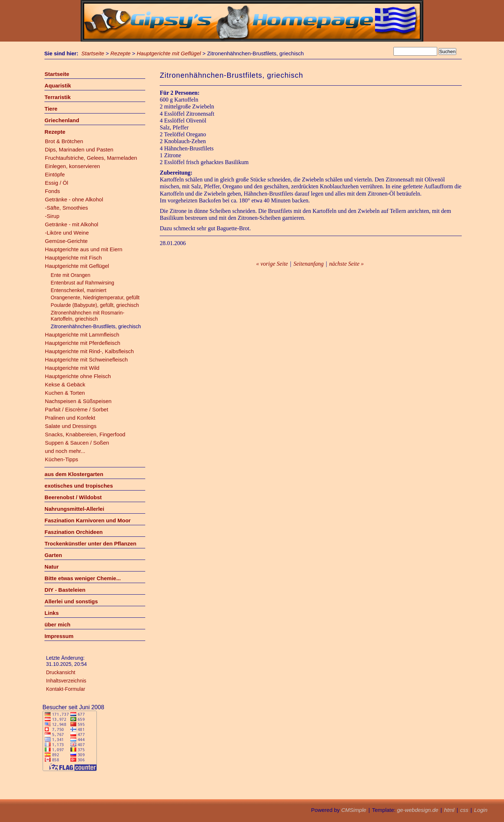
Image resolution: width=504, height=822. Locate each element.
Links (51, 613)
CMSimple (354, 810)
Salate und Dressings (71, 426)
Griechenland (62, 120)
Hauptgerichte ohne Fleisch (78, 376)
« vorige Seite (272, 264)
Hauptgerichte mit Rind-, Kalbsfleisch (89, 351)
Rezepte (121, 53)
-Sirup (52, 216)
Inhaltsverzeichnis (66, 681)
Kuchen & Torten (65, 393)
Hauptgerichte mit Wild (72, 368)
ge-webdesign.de (418, 810)
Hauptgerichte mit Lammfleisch (82, 335)
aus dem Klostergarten (74, 474)
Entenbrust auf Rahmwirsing (82, 283)
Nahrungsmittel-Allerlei (74, 509)
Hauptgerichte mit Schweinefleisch (86, 359)
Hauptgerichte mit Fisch (73, 258)
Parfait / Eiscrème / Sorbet (76, 409)
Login (481, 810)
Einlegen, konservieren (72, 166)
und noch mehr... (65, 451)
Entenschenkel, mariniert (78, 290)
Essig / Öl (56, 183)
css (464, 810)
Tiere (51, 109)
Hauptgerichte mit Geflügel (169, 53)
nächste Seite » (346, 264)
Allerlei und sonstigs (71, 601)
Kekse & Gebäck (65, 384)
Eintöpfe (55, 174)
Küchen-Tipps (61, 459)
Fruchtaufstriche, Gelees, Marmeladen (91, 158)
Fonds (52, 191)
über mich (57, 624)
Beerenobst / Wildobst (73, 497)
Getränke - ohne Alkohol (74, 199)
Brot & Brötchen (64, 141)
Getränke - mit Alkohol (72, 224)
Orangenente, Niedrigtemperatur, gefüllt (95, 297)
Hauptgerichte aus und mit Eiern (83, 249)
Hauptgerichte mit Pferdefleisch (82, 343)
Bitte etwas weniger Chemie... (83, 578)
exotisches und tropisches (79, 486)
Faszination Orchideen (74, 532)
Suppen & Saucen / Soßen (77, 443)
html (449, 810)
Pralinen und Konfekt (70, 418)
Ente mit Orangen (70, 275)
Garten (53, 555)
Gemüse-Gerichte (66, 241)
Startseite (93, 53)
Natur (51, 567)
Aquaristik (58, 85)
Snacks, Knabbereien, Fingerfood (85, 434)
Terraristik (57, 97)
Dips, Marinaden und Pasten (79, 149)
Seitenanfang (309, 264)
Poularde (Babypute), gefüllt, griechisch (95, 305)
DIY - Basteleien (65, 590)
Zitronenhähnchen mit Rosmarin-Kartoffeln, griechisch (87, 316)
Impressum (59, 636)
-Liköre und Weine (67, 233)
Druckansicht (61, 672)
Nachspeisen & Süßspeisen (78, 401)
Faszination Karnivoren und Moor (87, 520)
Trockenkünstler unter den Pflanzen (90, 543)
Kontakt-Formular (66, 689)
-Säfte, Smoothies (66, 208)
